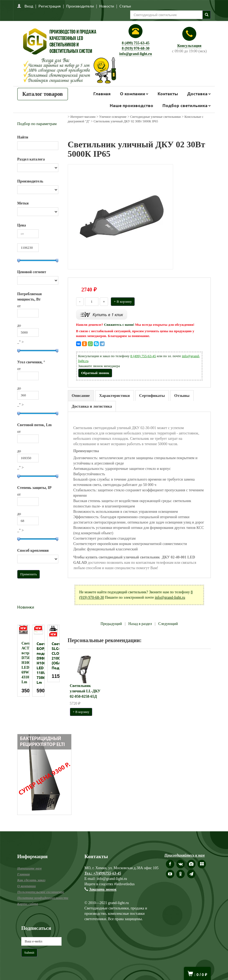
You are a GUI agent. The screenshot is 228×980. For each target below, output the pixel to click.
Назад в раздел (140, 624)
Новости (107, 6)
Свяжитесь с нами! (119, 325)
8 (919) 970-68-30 (136, 48)
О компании (133, 94)
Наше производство (131, 105)
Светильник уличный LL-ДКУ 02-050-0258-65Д (85, 691)
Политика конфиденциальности (43, 898)
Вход (29, 6)
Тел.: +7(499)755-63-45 (103, 873)
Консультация (189, 46)
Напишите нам (29, 868)
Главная (102, 94)
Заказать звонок (103, 889)
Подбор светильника (185, 105)
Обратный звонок (95, 373)
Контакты (168, 94)
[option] (23, 661)
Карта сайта (28, 904)
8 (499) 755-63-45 (136, 43)
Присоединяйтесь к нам (185, 855)
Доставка (197, 94)
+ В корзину (123, 301)
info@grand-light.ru (136, 54)
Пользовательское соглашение (41, 892)
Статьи (125, 6)
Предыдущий (111, 624)
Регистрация (50, 6)
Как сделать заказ (31, 880)
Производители (80, 6)
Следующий (168, 624)
